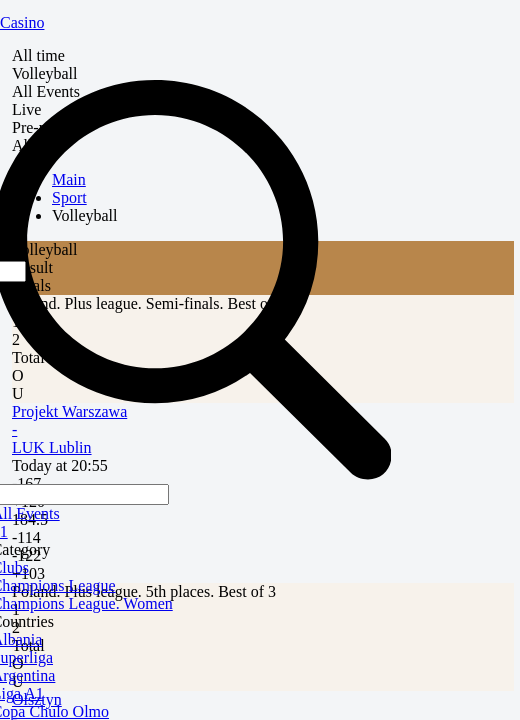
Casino (22, 22)
